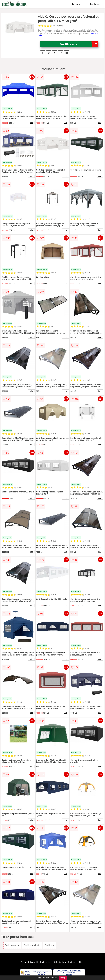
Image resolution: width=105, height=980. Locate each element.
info (31, 123)
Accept (63, 978)
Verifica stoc (79, 44)
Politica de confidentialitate (53, 962)
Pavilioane (95, 4)
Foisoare (76, 4)
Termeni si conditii (30, 962)
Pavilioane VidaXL (32, 945)
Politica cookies (76, 962)
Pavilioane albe (12, 945)
